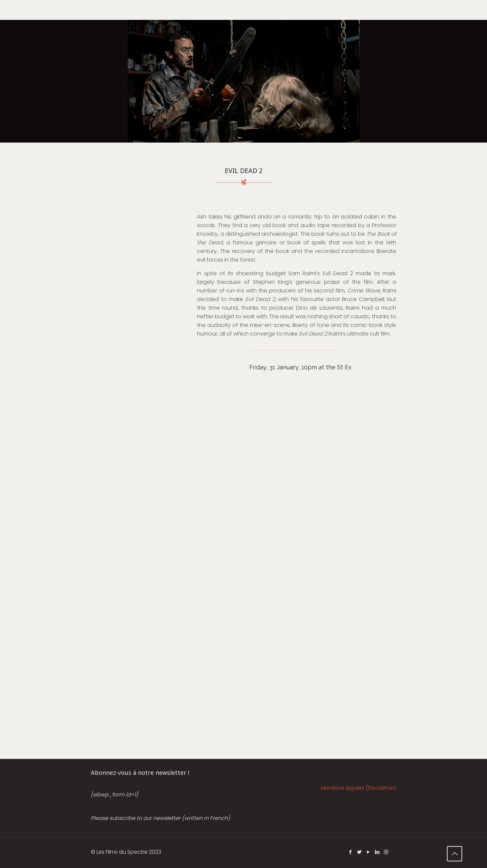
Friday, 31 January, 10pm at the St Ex (300, 367)
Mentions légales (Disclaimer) (359, 788)
